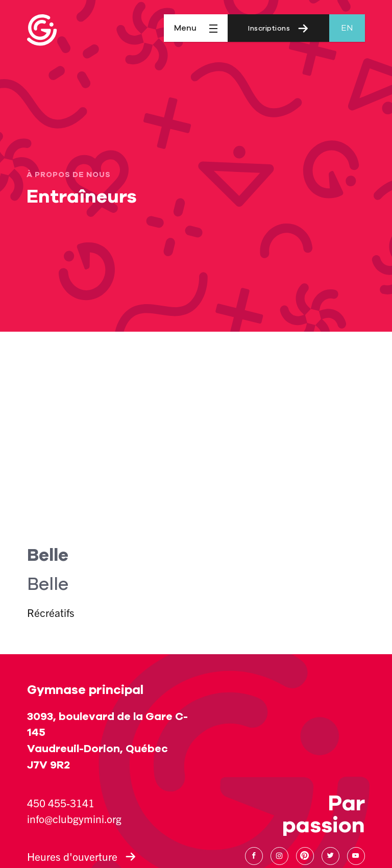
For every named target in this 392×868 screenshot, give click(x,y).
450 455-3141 (61, 803)
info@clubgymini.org (74, 819)
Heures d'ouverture (81, 856)
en (347, 28)
